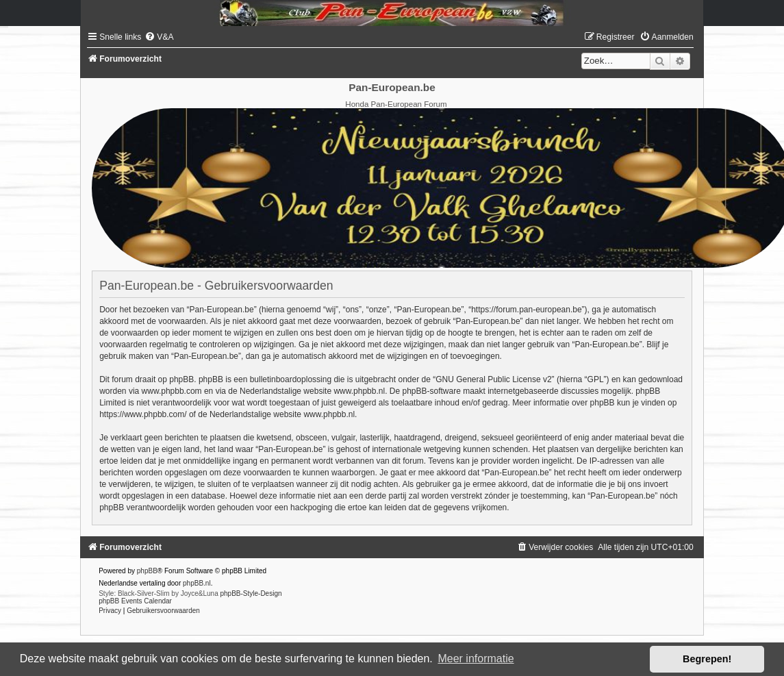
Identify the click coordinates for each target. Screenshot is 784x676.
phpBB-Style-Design (251, 593)
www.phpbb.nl (359, 391)
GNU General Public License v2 (493, 379)
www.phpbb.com (172, 391)
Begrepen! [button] (707, 659)
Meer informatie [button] (476, 659)
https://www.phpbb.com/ (143, 414)
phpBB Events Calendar (135, 601)
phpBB (147, 571)
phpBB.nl (197, 583)
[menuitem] (159, 37)
